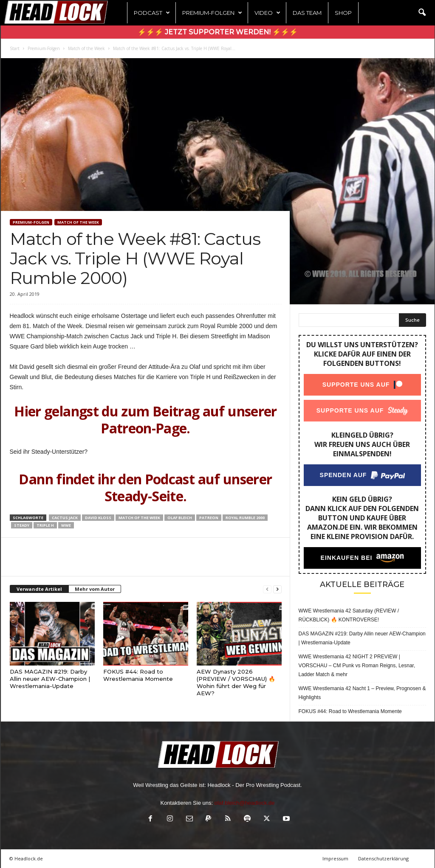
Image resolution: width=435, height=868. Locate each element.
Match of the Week (86, 48)
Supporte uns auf (356, 385)
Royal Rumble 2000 (245, 518)
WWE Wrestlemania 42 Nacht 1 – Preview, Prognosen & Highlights (362, 693)
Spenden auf (343, 475)
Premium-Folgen (212, 13)
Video (267, 13)
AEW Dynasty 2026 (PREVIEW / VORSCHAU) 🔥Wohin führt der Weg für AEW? (236, 682)
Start (15, 48)
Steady (22, 525)
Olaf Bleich (180, 518)
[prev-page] (267, 589)
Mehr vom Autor (95, 589)
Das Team (307, 13)
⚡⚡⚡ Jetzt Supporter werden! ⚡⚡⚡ (218, 32)
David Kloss (98, 518)
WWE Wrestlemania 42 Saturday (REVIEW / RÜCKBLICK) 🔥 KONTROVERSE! (349, 615)
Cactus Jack (65, 518)
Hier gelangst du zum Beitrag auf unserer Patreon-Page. (145, 420)
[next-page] (277, 589)
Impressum (335, 858)
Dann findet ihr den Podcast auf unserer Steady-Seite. (145, 487)
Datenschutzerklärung (383, 858)
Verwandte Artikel (39, 589)
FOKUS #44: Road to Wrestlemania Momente (138, 675)
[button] (422, 13)
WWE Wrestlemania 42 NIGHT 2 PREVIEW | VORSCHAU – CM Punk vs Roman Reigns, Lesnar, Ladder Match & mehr (357, 666)
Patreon (209, 518)
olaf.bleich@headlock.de (245, 803)
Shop (343, 13)
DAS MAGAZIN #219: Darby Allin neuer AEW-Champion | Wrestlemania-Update (50, 679)
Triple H (45, 525)
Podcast (152, 13)
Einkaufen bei (346, 558)
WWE (66, 525)
